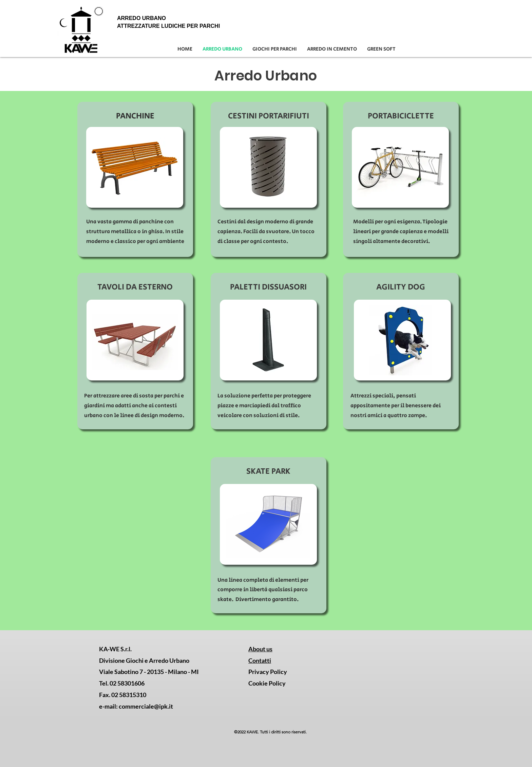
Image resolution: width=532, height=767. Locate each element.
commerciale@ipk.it (146, 706)
